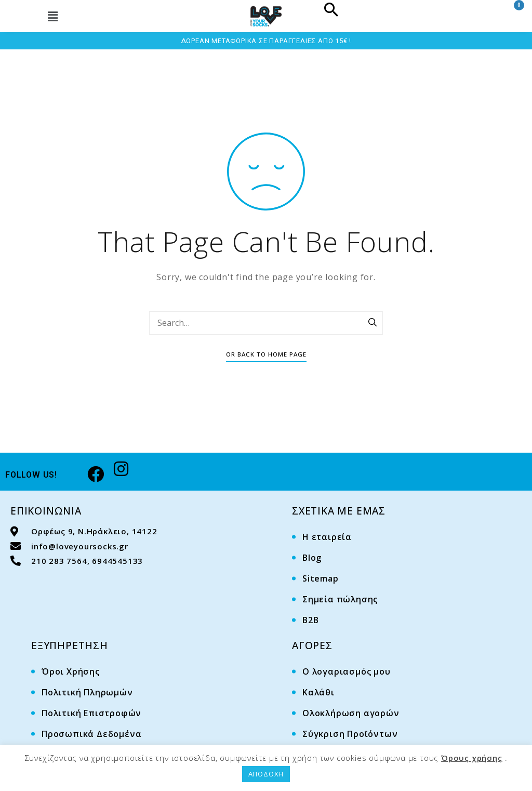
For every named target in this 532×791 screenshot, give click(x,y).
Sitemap (321, 578)
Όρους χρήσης (472, 758)
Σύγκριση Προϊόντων (350, 734)
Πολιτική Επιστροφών (91, 713)
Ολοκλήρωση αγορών (351, 713)
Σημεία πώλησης (340, 599)
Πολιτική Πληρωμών (87, 692)
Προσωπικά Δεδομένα (91, 734)
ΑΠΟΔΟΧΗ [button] (266, 774)
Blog (312, 558)
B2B (310, 620)
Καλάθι (318, 692)
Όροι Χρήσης (71, 671)
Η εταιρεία (327, 537)
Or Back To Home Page (266, 354)
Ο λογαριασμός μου (347, 671)
